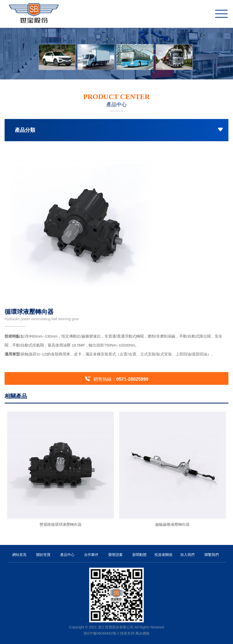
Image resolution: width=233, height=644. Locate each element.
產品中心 (67, 555)
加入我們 (187, 555)
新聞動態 (139, 555)
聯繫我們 (212, 555)
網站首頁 (19, 555)
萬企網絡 (143, 633)
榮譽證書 (115, 555)
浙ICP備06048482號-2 (101, 633)
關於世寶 (43, 555)
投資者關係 (163, 555)
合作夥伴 (91, 555)
